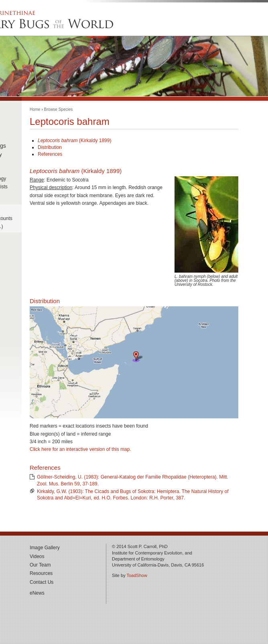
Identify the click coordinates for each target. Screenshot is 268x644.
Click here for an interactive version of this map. (80, 449)
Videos (37, 556)
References (50, 154)
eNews (37, 593)
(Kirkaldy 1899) (74, 141)
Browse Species (59, 109)
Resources (41, 573)
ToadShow (137, 575)
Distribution (50, 147)
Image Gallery (45, 548)
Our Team (40, 565)
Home (35, 109)
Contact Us (42, 582)
